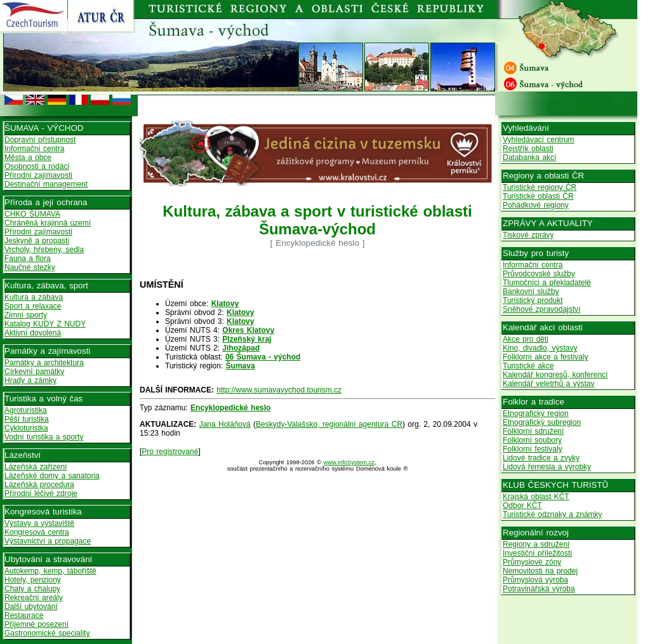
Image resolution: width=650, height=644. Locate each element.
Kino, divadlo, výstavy (540, 348)
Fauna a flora (28, 258)
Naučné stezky (30, 267)
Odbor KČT (522, 506)
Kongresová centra (37, 532)
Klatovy (225, 304)
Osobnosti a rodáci (37, 166)
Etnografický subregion (542, 422)
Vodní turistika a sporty (44, 437)
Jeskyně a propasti (37, 241)
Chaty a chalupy (32, 589)
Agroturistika (26, 410)
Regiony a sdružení (536, 544)
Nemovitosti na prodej (540, 571)
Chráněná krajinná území (48, 223)
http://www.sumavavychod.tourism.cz (279, 390)
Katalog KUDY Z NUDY (45, 324)
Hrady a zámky (30, 380)
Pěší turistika (27, 419)
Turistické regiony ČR (540, 187)
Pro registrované (170, 452)
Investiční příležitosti (537, 553)
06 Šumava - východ (263, 357)
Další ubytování (31, 607)
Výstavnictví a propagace (48, 541)
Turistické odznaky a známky (553, 514)
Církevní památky (34, 372)
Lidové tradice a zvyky (541, 458)
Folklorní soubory (532, 440)
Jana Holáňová (225, 424)
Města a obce (28, 158)
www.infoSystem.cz (349, 462)
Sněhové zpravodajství (541, 309)
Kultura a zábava (34, 297)
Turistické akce (528, 366)
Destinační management (46, 184)
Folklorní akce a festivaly (545, 357)
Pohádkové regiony (536, 205)
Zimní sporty (26, 315)
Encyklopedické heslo (230, 408)
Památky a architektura (44, 363)
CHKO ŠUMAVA (32, 214)
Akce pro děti (526, 339)
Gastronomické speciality (47, 633)
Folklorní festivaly (533, 449)
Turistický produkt (533, 300)
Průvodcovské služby (539, 274)
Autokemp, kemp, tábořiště (50, 571)
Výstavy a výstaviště (39, 523)
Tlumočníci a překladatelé (547, 283)
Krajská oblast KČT (536, 497)
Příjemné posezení (36, 624)
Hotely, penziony (33, 580)
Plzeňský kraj (247, 339)
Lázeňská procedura (39, 485)
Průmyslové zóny (532, 562)
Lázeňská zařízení (36, 467)
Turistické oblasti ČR (538, 196)
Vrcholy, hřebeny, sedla (44, 250)
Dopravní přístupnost (40, 140)
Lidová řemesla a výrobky (547, 467)
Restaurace (24, 615)
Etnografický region (536, 413)
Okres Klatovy (248, 330)
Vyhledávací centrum (539, 140)
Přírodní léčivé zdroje (41, 493)
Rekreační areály (34, 598)
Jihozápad (241, 348)
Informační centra (34, 149)
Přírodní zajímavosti (38, 175)
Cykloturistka (26, 428)
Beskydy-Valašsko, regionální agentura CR (329, 424)
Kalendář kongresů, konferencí (555, 375)
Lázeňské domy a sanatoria (52, 476)
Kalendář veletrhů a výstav (548, 384)
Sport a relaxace (33, 306)
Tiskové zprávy (528, 235)
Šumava (241, 366)
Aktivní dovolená (33, 333)
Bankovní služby (531, 292)
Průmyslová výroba (535, 580)
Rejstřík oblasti (528, 149)
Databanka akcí (529, 158)
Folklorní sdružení (533, 431)
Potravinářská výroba (539, 589)
